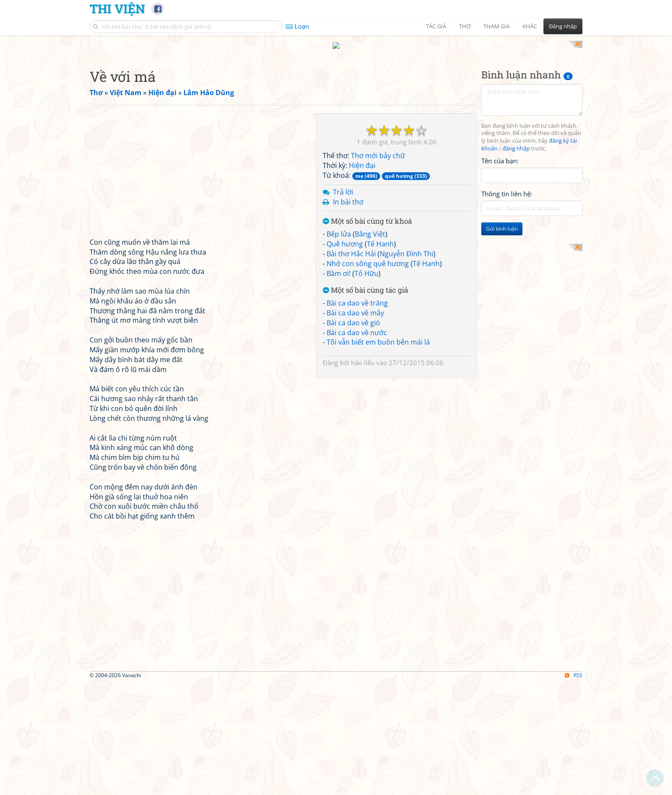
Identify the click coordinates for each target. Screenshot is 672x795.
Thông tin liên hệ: (507, 306)
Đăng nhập (563, 26)
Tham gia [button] (496, 26)
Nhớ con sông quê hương (368, 375)
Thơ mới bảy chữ (378, 268)
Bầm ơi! (339, 385)
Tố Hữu (366, 385)
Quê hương (345, 356)
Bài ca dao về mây (355, 425)
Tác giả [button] (436, 26)
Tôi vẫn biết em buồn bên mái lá (378, 454)
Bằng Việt (370, 346)
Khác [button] (530, 26)
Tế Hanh (380, 356)
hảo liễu (363, 475)
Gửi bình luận (502, 341)
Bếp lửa (339, 346)
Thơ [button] (465, 26)
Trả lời (343, 304)
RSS (574, 787)
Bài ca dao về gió (353, 435)
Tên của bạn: (500, 273)
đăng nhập (516, 261)
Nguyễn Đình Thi (406, 366)
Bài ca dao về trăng (357, 415)
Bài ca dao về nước (357, 444)
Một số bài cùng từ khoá (367, 334)
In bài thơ (348, 314)
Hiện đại (362, 278)
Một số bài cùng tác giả (365, 403)
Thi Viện (117, 9)
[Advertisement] (336, 101)
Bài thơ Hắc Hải (351, 366)
